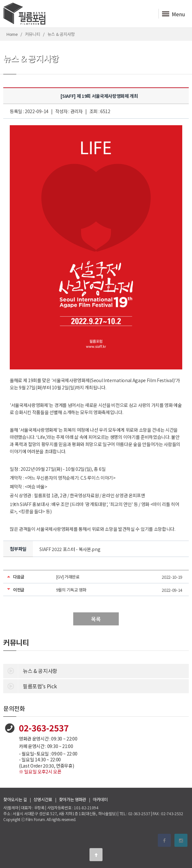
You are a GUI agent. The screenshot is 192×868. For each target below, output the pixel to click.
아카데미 (100, 799)
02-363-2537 (44, 728)
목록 (96, 619)
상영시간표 (43, 799)
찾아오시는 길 (15, 799)
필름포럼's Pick (30, 686)
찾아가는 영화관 (73, 799)
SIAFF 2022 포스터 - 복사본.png (70, 549)
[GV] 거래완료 (68, 577)
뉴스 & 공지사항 (30, 670)
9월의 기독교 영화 (71, 590)
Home (12, 34)
